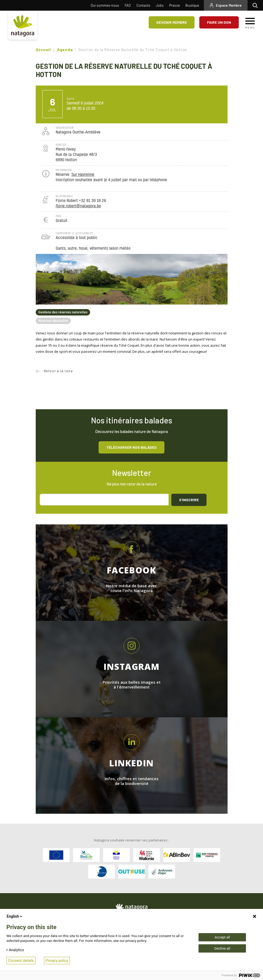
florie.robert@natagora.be (78, 206)
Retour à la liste (58, 371)
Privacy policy (57, 961)
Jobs (160, 5)
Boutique (192, 5)
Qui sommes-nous (105, 5)
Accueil (43, 50)
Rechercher (256, 5)
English (15, 916)
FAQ (128, 5)
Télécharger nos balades (131, 447)
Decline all (222, 948)
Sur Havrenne (83, 175)
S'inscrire (189, 500)
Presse (175, 5)
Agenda (65, 50)
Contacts (143, 5)
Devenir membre (172, 22)
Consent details (21, 961)
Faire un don (219, 22)
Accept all (222, 937)
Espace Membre (229, 5)
